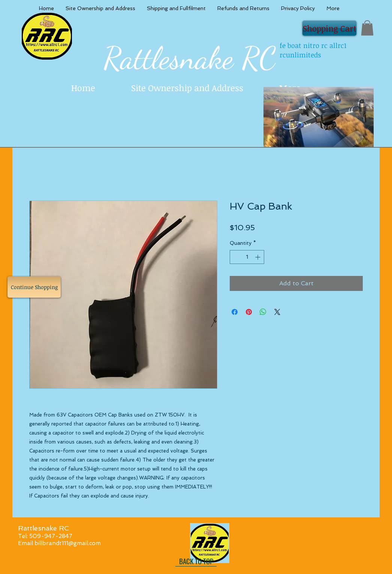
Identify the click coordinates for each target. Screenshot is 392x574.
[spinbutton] (247, 257)
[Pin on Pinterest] (249, 312)
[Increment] (258, 257)
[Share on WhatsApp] (263, 312)
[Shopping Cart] (329, 28)
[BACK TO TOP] (196, 561)
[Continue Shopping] (34, 287)
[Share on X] (277, 312)
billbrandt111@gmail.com (68, 543)
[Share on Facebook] (235, 312)
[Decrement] (236, 257)
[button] (367, 28)
